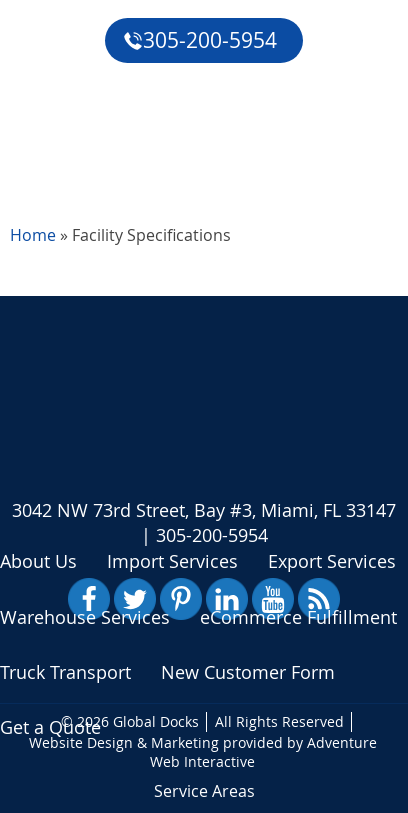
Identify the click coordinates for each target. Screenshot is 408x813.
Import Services (172, 561)
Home (33, 235)
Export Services (332, 561)
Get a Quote (66, 160)
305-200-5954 (200, 40)
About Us (38, 561)
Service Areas (204, 791)
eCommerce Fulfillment (115, 68)
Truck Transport (65, 672)
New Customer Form (248, 672)
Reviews (48, 114)
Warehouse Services (85, 617)
